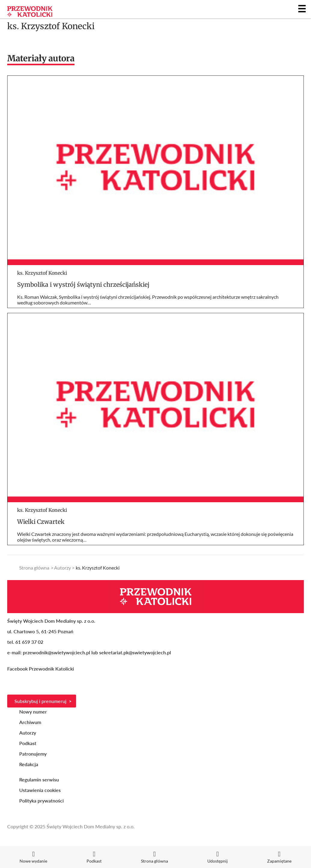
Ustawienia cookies (40, 790)
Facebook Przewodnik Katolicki (41, 669)
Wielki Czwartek (41, 522)
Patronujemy (33, 754)
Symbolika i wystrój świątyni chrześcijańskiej (83, 284)
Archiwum (30, 722)
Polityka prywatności (41, 801)
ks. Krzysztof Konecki (42, 273)
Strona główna (34, 568)
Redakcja (29, 764)
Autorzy (63, 568)
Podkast (28, 743)
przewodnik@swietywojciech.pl (56, 652)
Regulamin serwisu (39, 779)
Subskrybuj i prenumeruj (40, 701)
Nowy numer (33, 712)
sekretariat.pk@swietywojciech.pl (135, 652)
